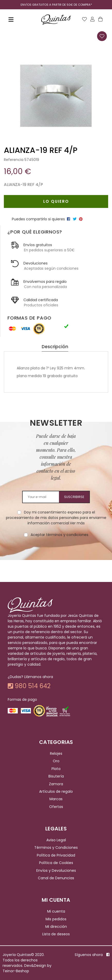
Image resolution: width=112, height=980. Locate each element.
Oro (56, 761)
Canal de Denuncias (56, 878)
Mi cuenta (56, 911)
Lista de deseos (56, 934)
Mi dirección (56, 927)
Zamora (56, 784)
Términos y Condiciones (56, 848)
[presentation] (56, 554)
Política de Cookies (56, 863)
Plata (56, 769)
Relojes (56, 753)
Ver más (77, 523)
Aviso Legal (56, 840)
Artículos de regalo (56, 791)
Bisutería (56, 776)
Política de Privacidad (56, 855)
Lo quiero (56, 201)
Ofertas (56, 807)
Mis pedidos (56, 919)
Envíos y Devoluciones (56, 870)
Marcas (56, 799)
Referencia (14, 160)
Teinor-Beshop (16, 971)
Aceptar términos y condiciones (59, 535)
